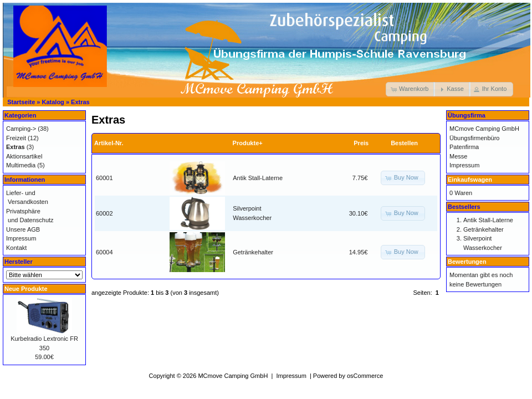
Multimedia (21, 165)
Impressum (21, 238)
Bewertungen (467, 262)
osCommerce (365, 376)
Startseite (21, 102)
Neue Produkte (26, 289)
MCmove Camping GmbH (484, 129)
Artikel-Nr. (109, 143)
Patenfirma (464, 147)
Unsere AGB (23, 229)
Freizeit (16, 138)
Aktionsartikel (24, 156)
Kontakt (16, 248)
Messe (458, 156)
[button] (410, 89)
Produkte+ (248, 143)
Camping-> (21, 129)
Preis (361, 143)
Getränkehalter (253, 252)
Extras (80, 102)
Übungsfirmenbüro (475, 138)
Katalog (53, 102)
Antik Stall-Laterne (258, 178)
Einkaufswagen (470, 180)
